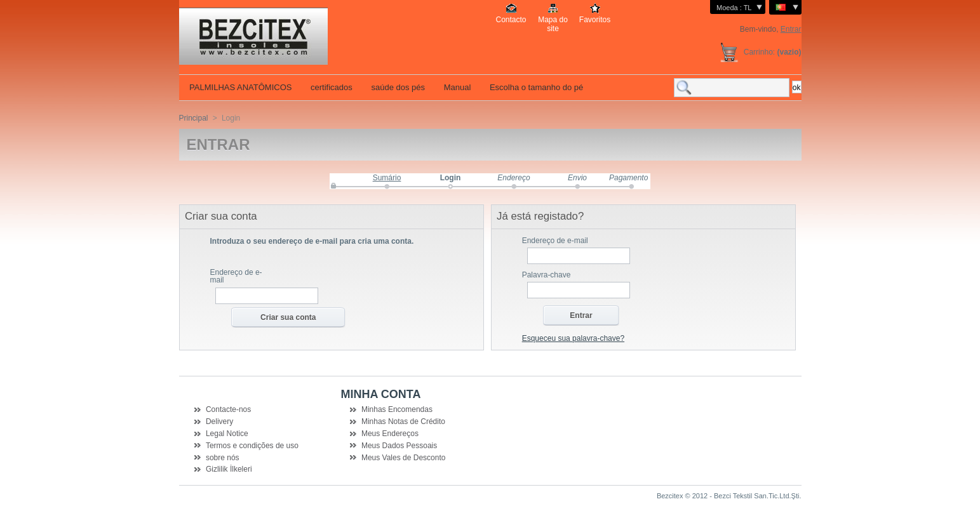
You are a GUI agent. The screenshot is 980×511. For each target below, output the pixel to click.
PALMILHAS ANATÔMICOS (240, 87)
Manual (456, 87)
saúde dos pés (397, 87)
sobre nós (223, 458)
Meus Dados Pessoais (399, 446)
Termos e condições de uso (252, 446)
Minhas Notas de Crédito (403, 421)
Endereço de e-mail (236, 276)
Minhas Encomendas (397, 409)
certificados (330, 87)
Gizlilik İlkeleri (229, 469)
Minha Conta (381, 394)
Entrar (791, 29)
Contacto (511, 20)
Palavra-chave (547, 275)
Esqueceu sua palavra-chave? (573, 338)
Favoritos (595, 20)
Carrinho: (759, 52)
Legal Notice (227, 434)
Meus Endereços (390, 434)
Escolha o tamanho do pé (535, 87)
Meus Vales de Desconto (404, 458)
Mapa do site (553, 20)
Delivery (219, 421)
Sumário (387, 178)
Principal (194, 118)
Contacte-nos (228, 409)
